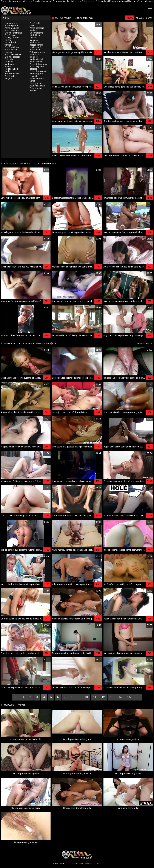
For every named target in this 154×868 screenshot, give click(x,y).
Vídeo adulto (60, 864)
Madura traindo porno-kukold (37, 60)
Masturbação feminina (11, 44)
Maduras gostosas (118, 1)
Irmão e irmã (35, 47)
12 (103, 697)
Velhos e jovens (12, 74)
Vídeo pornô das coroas (83, 1)
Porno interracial (12, 30)
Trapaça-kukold (12, 38)
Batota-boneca (36, 45)
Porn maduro (102, 1)
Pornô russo (10, 35)
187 (129, 697)
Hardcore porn (11, 23)
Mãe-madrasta (36, 33)
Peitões (33, 91)
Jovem (8, 66)
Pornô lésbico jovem (36, 24)
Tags (98, 864)
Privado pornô (11, 26)
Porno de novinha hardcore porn (38, 72)
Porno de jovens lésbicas (37, 68)
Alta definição (144, 18)
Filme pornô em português (140, 1)
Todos (130, 18)
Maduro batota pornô (37, 80)
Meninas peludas (12, 57)
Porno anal (35, 50)
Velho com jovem (37, 52)
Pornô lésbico (11, 76)
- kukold (33, 76)
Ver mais (22, 705)
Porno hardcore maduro (37, 29)
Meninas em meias (13, 33)
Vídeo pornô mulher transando (37, 1)
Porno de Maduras (38, 64)
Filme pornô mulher (62, 1)
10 (86, 697)
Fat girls (8, 78)
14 (120, 697)
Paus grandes (36, 83)
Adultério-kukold (37, 86)
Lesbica (8, 52)
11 (95, 697)
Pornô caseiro (11, 50)
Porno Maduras (12, 28)
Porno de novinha (13, 54)
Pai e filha (9, 59)
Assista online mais (84, 18)
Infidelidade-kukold (35, 36)
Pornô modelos (12, 47)
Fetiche (8, 40)
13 (112, 697)
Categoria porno (82, 864)
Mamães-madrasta (9, 63)
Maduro (8, 71)
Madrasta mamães (34, 56)
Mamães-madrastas (35, 41)
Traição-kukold (11, 69)
